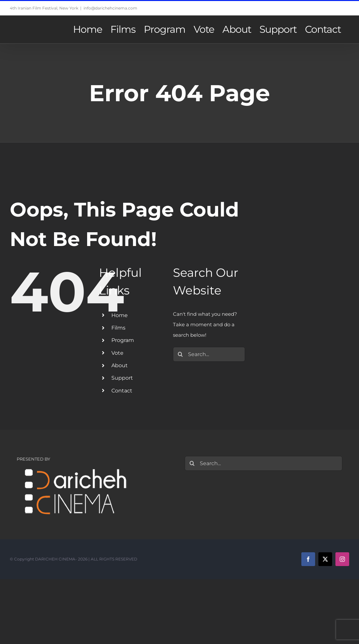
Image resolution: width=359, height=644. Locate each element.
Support (122, 378)
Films (118, 328)
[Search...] (209, 354)
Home (120, 315)
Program (123, 340)
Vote (117, 353)
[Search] (180, 354)
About (120, 365)
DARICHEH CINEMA (55, 559)
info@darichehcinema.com (110, 8)
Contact (122, 391)
